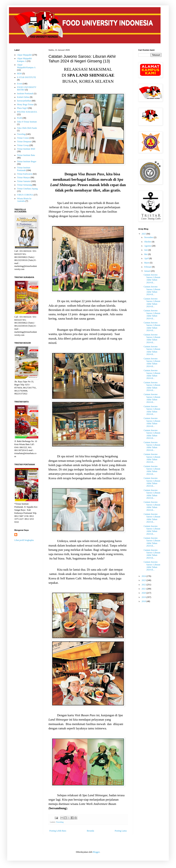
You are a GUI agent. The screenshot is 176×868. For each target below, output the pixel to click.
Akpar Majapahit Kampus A (24, 60)
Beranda (91, 831)
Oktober (148, 242)
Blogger (96, 852)
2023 (144, 580)
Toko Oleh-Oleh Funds (27, 128)
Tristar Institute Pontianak (24, 169)
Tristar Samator (24, 181)
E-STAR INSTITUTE (26, 77)
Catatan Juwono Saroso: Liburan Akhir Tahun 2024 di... (152, 279)
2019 (144, 597)
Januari (148, 271)
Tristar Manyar (24, 177)
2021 (144, 589)
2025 (144, 234)
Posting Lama (121, 831)
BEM (19, 74)
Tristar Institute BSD (26, 149)
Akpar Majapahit (24, 55)
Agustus (148, 246)
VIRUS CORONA (25, 195)
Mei (146, 254)
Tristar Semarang (25, 185)
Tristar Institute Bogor (27, 161)
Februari (148, 267)
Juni (146, 250)
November (149, 237)
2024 (144, 576)
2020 (144, 593)
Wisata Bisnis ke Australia (24, 200)
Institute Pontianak (25, 94)
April (147, 258)
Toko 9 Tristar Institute (27, 122)
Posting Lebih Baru (58, 831)
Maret (147, 263)
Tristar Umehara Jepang (27, 189)
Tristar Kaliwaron (25, 174)
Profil (19, 118)
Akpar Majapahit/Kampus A (26, 66)
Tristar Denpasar (24, 142)
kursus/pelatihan (24, 101)
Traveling (60, 822)
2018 (144, 601)
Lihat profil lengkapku (24, 540)
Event (20, 84)
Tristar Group (23, 145)
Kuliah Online (23, 97)
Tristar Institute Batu (26, 155)
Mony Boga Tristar (25, 104)
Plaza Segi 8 (22, 108)
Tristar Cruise (23, 138)
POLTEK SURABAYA (27, 112)
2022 (144, 585)
